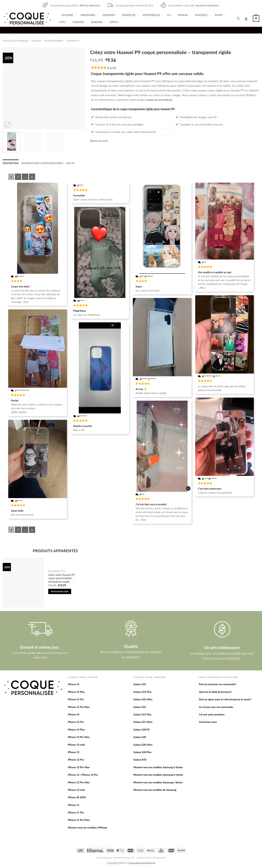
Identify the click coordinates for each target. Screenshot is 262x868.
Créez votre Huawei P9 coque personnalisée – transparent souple (61, 578)
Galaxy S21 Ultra (143, 722)
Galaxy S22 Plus (142, 692)
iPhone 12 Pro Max (79, 782)
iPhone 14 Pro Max (79, 737)
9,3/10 (112, 68)
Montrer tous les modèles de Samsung (155, 790)
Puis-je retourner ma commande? (218, 684)
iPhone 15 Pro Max (79, 707)
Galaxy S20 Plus (142, 752)
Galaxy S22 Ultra (143, 699)
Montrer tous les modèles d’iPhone (88, 827)
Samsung (89, 15)
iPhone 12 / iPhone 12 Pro (83, 775)
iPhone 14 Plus (76, 729)
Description (11, 163)
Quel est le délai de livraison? (215, 692)
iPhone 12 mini (76, 790)
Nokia (184, 15)
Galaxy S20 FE (141, 729)
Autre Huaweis (54, 41)
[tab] (11, 163)
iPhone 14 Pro (76, 722)
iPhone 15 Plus (76, 692)
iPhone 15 (74, 684)
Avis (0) (70, 163)
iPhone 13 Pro (76, 760)
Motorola (152, 15)
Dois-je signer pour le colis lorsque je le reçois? (225, 699)
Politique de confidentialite (115, 858)
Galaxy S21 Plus (142, 714)
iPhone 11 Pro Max (79, 820)
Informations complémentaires (42, 163)
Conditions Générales (151, 858)
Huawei (110, 15)
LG (170, 15)
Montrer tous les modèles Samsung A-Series (158, 775)
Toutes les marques (15, 41)
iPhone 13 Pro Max (79, 767)
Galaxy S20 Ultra (143, 745)
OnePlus (130, 15)
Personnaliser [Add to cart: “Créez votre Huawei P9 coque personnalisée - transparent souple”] (60, 591)
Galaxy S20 (140, 737)
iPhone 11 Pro (76, 812)
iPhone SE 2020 (77, 797)
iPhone (69, 15)
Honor (80, 22)
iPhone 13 (74, 752)
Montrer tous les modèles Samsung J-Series (158, 782)
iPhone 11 (74, 805)
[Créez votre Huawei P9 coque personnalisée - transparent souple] (24, 582)
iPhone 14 (74, 714)
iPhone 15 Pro (76, 699)
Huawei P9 (73, 41)
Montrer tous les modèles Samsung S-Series (158, 767)
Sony (220, 15)
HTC (64, 22)
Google (203, 15)
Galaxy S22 (140, 684)
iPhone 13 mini (76, 745)
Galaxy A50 (140, 760)
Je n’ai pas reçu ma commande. (216, 707)
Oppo (115, 22)
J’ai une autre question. (212, 714)
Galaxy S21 (140, 707)
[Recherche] (238, 18)
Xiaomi (98, 22)
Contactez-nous (208, 722)
